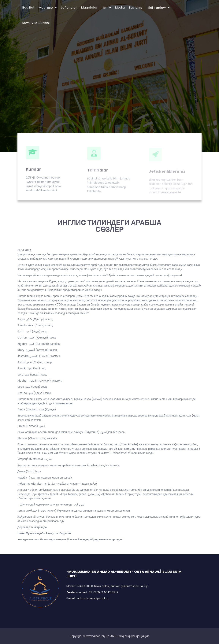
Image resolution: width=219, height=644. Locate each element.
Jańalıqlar (69, 7)
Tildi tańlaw (156, 8)
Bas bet (28, 7)
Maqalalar (89, 7)
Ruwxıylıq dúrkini (36, 23)
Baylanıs (136, 7)
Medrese (46, 8)
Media (120, 7)
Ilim (104, 8)
